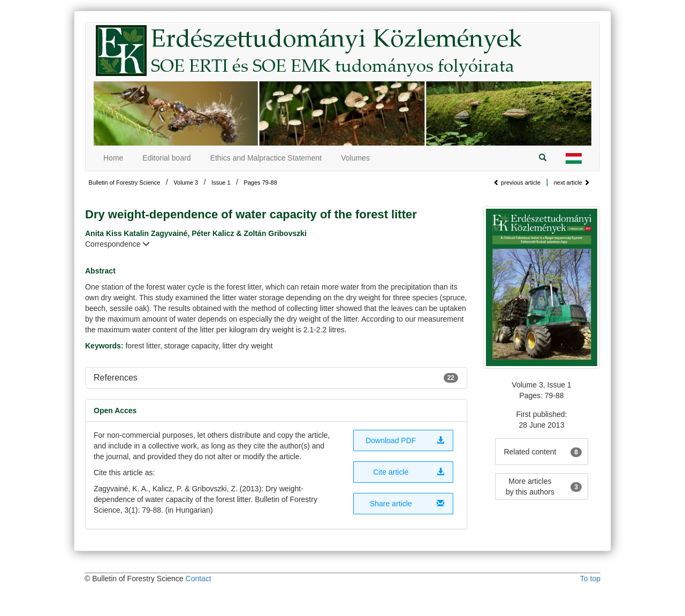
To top (590, 579)
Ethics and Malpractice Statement (266, 158)
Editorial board (166, 158)
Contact (199, 579)
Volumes (355, 158)
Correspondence (117, 244)
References (116, 378)
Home (113, 158)
